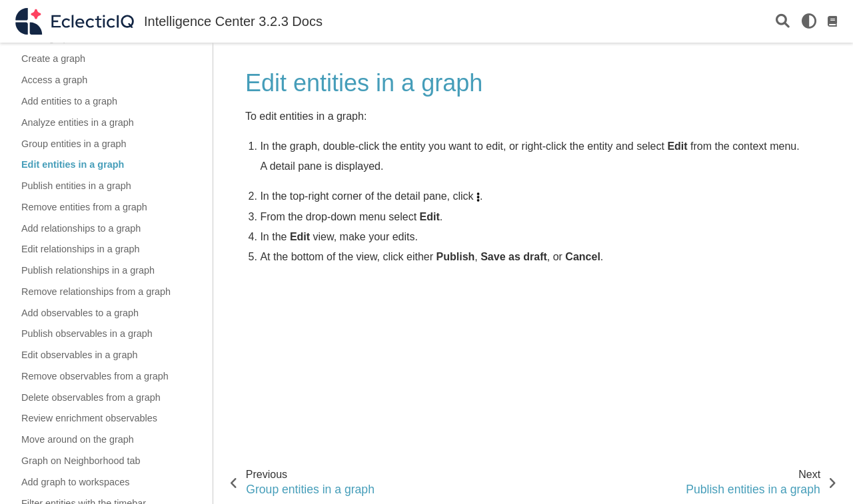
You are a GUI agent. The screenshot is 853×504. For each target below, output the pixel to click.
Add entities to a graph (69, 101)
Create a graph (53, 59)
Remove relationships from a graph (96, 292)
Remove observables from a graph (95, 376)
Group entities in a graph (74, 144)
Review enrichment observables (89, 418)
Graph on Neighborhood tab (81, 461)
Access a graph (54, 80)
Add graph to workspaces (75, 482)
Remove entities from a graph (84, 207)
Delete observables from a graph (91, 397)
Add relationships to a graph (81, 228)
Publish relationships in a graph (88, 270)
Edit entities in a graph (73, 164)
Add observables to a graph (80, 313)
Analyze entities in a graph (78, 123)
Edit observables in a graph (79, 355)
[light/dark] (809, 21)
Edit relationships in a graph (81, 249)
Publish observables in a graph (87, 334)
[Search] (783, 22)
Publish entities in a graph (76, 186)
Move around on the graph (78, 439)
